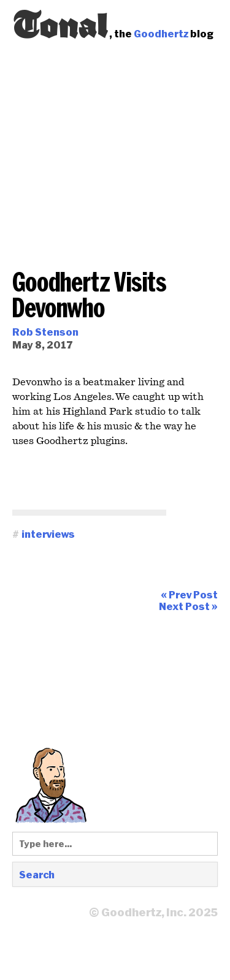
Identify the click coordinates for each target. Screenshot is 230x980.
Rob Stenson (45, 332)
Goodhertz (161, 33)
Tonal (61, 21)
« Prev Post (189, 594)
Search (37, 874)
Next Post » (188, 606)
